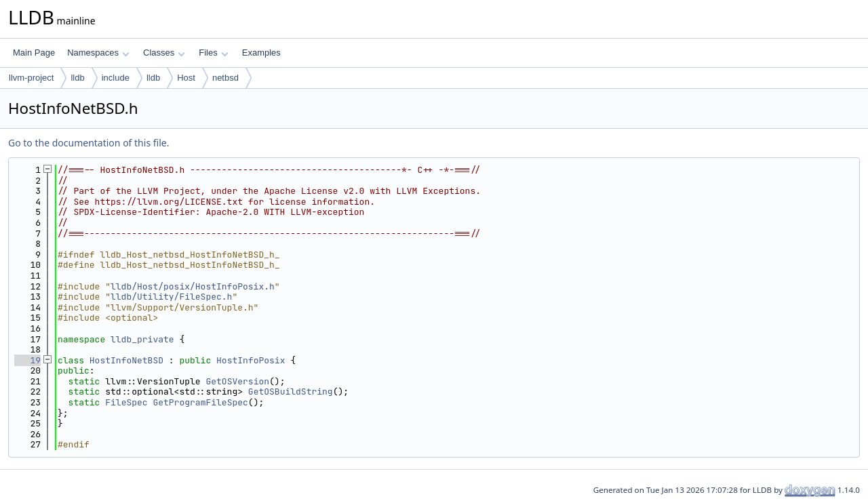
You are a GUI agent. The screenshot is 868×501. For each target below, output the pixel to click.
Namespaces (98, 53)
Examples (261, 53)
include (116, 78)
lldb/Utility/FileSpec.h (171, 297)
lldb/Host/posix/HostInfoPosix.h (193, 286)
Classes (164, 53)
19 (27, 360)
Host (186, 78)
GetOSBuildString (291, 392)
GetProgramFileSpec (200, 402)
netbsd (225, 78)
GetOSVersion (237, 381)
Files (213, 53)
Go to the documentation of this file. (88, 143)
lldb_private (142, 339)
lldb (77, 78)
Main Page (34, 53)
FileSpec (126, 402)
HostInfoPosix (251, 360)
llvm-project (31, 78)
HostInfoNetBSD (126, 360)
